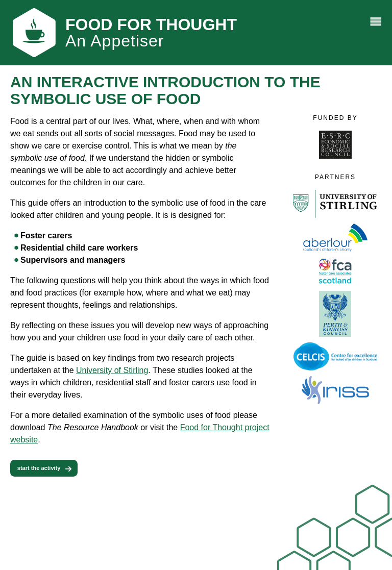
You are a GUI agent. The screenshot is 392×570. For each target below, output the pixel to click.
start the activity (39, 468)
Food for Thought (151, 33)
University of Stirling (112, 370)
